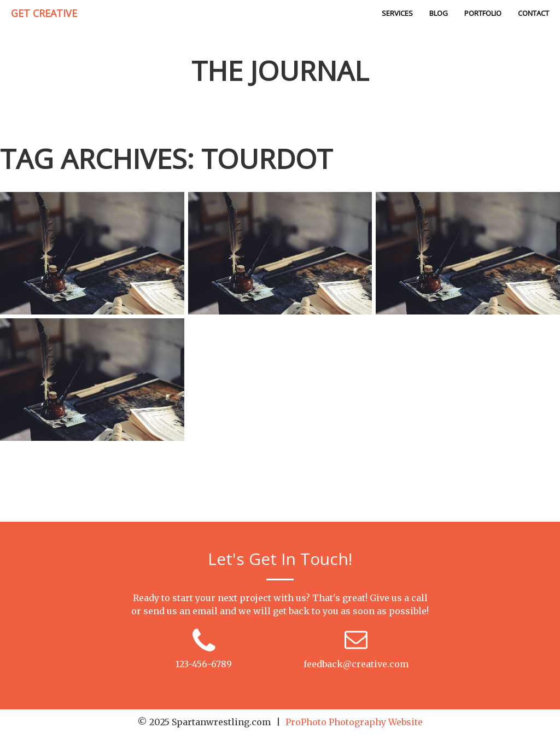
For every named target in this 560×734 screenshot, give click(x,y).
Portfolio (483, 13)
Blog (439, 13)
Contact (533, 13)
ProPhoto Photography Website (354, 722)
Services (397, 13)
